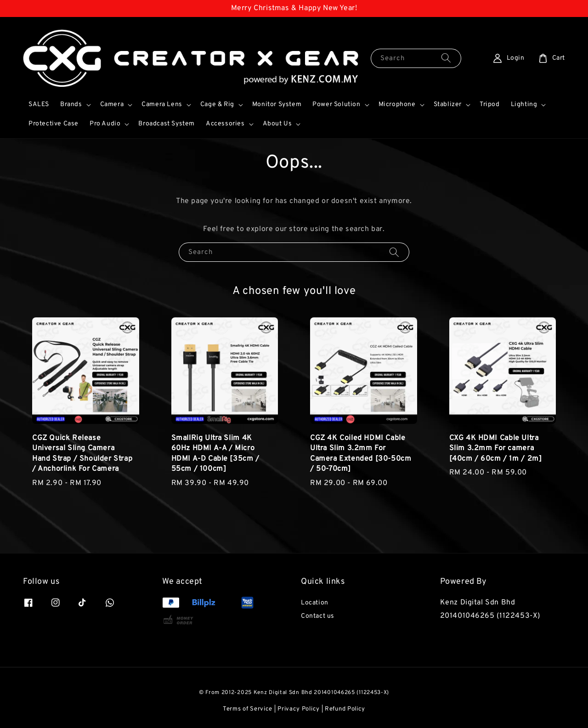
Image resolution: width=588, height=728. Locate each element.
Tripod (490, 104)
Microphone (397, 104)
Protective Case (54, 124)
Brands (71, 104)
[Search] (446, 58)
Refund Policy (345, 709)
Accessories (225, 124)
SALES (39, 104)
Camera (112, 104)
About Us (277, 124)
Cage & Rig (217, 104)
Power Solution (336, 104)
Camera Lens (162, 104)
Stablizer (448, 104)
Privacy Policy (299, 709)
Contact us (318, 616)
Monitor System (277, 104)
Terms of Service (248, 709)
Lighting (524, 104)
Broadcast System (167, 124)
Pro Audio (105, 124)
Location (315, 603)
